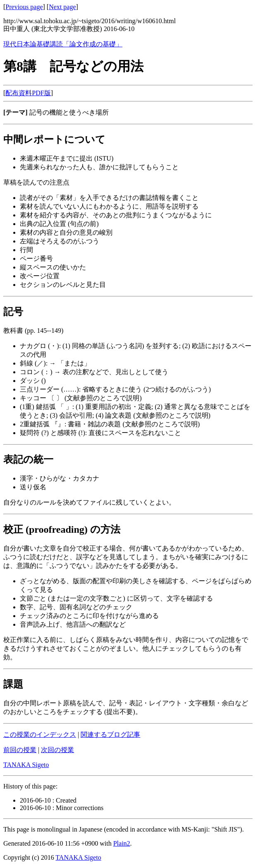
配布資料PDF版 (28, 93)
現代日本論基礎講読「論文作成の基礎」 (63, 44)
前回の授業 (20, 750)
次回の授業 (57, 750)
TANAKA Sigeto (26, 765)
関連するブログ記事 (110, 735)
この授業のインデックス (40, 735)
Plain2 (122, 843)
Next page (62, 7)
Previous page (24, 7)
